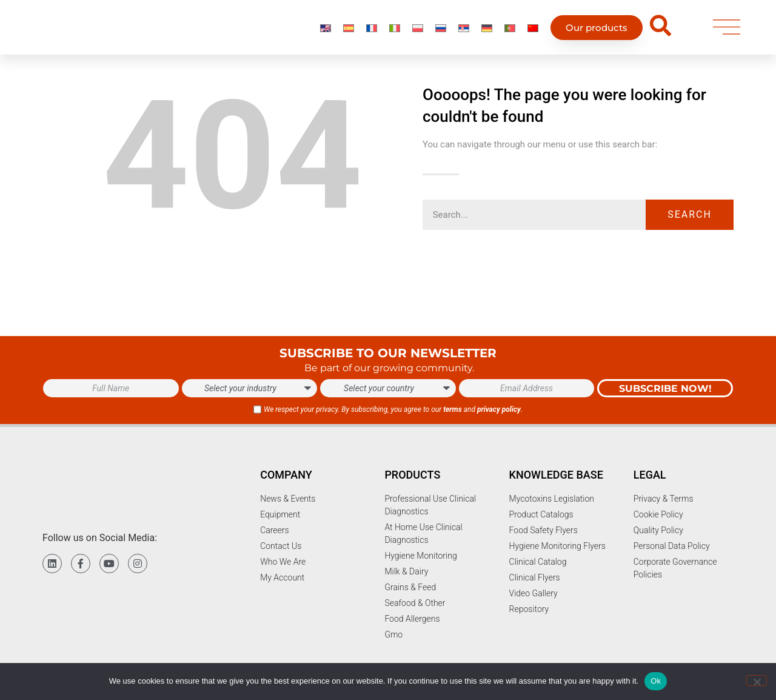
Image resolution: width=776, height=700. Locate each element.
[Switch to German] (487, 31)
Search (690, 214)
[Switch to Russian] (441, 31)
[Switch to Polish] (418, 31)
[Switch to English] (326, 31)
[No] (757, 681)
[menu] (727, 31)
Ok (656, 681)
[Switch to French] (372, 31)
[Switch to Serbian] (464, 31)
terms (453, 409)
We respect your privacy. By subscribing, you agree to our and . (393, 409)
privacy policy (499, 409)
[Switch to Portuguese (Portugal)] (510, 31)
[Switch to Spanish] (349, 31)
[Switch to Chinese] (533, 31)
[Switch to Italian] (395, 31)
